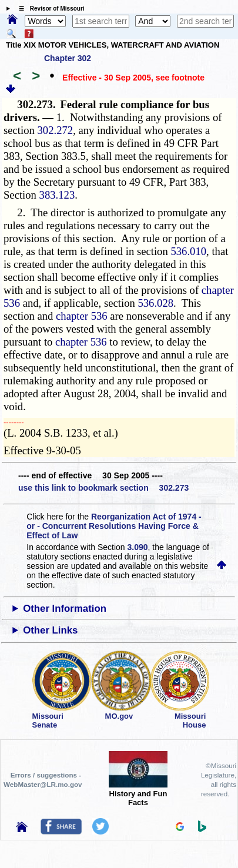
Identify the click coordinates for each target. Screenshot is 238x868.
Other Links (50, 630)
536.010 (188, 251)
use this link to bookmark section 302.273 (103, 488)
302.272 (56, 130)
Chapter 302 (68, 58)
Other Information (65, 609)
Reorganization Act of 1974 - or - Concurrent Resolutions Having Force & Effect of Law (114, 526)
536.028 (155, 303)
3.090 (138, 547)
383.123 (57, 195)
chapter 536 (82, 316)
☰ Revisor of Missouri (49, 9)
